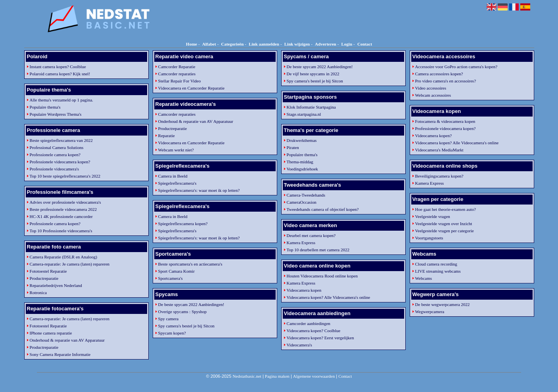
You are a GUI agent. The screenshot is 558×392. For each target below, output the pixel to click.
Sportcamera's (171, 278)
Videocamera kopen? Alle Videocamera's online (329, 297)
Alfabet (209, 44)
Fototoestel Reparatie (48, 271)
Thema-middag (300, 162)
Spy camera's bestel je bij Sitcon (186, 326)
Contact (365, 44)
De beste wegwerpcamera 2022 (443, 304)
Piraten (293, 147)
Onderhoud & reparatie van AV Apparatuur (67, 340)
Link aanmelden (264, 44)
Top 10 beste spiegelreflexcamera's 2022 (65, 176)
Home (192, 44)
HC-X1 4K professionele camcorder (61, 216)
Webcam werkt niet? (176, 150)
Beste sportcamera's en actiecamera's (190, 264)
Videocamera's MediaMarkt (439, 150)
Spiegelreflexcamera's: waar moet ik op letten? (199, 190)
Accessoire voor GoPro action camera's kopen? (456, 67)
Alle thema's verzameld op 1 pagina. (61, 100)
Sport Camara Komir (176, 271)
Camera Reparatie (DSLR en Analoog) (63, 257)
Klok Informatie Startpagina (311, 107)
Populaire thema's (45, 107)
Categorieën (232, 44)
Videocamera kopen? (434, 136)
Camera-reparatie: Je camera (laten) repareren (70, 264)
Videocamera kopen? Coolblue (314, 331)
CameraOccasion (302, 202)
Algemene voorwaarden (314, 376)
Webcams (424, 278)
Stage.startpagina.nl (304, 114)
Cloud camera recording (436, 264)
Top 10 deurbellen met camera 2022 (318, 250)
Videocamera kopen (304, 290)
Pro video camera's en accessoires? (446, 81)
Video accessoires (431, 88)
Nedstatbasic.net (247, 376)
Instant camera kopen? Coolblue (58, 67)
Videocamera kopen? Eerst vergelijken (320, 338)
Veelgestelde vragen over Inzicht (444, 224)
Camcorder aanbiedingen (309, 323)
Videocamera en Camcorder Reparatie (192, 88)
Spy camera (169, 319)
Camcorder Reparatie (177, 67)
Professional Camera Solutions (57, 147)
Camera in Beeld (173, 176)
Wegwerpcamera (430, 312)
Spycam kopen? (172, 333)
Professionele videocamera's (54, 169)
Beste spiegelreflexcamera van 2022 (61, 140)
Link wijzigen (297, 44)
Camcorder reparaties (177, 74)
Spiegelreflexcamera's (177, 183)
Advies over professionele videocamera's (65, 202)
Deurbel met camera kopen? (311, 235)
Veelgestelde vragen (433, 216)
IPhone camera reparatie (51, 333)
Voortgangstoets (429, 238)
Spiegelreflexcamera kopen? (183, 224)
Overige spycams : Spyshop (183, 312)
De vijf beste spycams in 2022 (313, 74)
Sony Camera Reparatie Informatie (60, 354)
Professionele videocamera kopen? (60, 162)
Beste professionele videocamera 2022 (63, 209)
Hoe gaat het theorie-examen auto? (446, 209)
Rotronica (38, 293)
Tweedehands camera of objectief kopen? (323, 209)
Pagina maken (277, 376)
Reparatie (167, 136)
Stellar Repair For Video (180, 81)
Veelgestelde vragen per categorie (445, 231)
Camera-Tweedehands (306, 195)
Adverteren (326, 44)
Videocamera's (299, 345)
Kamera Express (301, 243)
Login (347, 44)
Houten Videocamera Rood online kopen (322, 276)
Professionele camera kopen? (55, 155)
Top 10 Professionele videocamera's (61, 231)
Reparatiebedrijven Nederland (56, 285)
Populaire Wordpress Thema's (56, 114)
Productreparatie (44, 278)
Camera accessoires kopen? (439, 74)
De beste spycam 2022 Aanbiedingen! (191, 304)
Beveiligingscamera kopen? (439, 176)
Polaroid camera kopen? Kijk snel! (60, 74)
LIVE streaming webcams (438, 271)
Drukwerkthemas (302, 140)
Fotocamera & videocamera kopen (445, 121)
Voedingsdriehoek (302, 169)
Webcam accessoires (433, 95)
